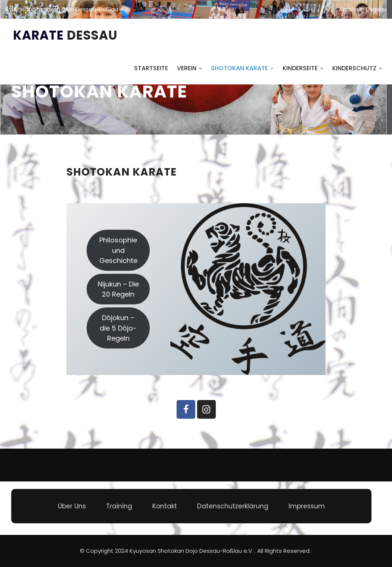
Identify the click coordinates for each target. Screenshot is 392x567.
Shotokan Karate (242, 68)
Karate (65, 35)
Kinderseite (303, 68)
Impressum (307, 506)
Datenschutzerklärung (233, 506)
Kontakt (165, 506)
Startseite (151, 68)
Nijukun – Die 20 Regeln (118, 289)
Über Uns (72, 506)
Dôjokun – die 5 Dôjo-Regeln (118, 328)
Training (119, 506)
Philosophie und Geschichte (118, 250)
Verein (189, 68)
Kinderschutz (357, 68)
